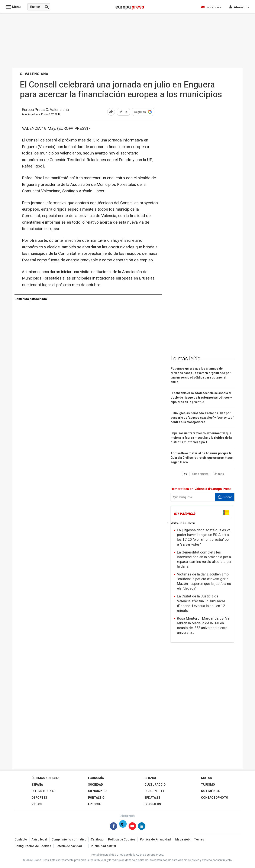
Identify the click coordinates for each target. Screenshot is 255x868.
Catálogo (97, 840)
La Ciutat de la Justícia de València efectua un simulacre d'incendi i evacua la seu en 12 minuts (201, 603)
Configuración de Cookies (33, 846)
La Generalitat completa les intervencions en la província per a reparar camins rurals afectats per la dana (204, 559)
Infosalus (153, 804)
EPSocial (95, 804)
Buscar (225, 497)
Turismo (208, 785)
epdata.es (152, 798)
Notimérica (210, 791)
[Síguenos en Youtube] (132, 827)
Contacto (21, 840)
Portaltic (96, 798)
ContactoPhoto (215, 798)
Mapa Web (182, 840)
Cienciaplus (98, 791)
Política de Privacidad (155, 840)
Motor (207, 778)
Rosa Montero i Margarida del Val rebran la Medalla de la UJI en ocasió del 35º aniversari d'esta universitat (204, 626)
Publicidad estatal (103, 846)
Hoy (184, 474)
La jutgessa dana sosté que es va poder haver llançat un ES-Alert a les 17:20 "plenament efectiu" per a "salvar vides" (204, 537)
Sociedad (96, 785)
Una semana (200, 474)
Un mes (219, 474)
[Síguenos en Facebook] (114, 827)
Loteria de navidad (69, 846)
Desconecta (154, 791)
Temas (199, 840)
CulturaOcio (155, 785)
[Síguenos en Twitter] (123, 827)
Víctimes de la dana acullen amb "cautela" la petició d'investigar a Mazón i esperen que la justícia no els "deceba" (204, 581)
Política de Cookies (122, 840)
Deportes (39, 798)
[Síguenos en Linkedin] (142, 827)
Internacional (43, 791)
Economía (96, 778)
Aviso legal (39, 840)
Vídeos (37, 804)
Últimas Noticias (46, 778)
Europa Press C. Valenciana (45, 110)
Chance (151, 778)
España (37, 785)
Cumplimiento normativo (69, 840)
